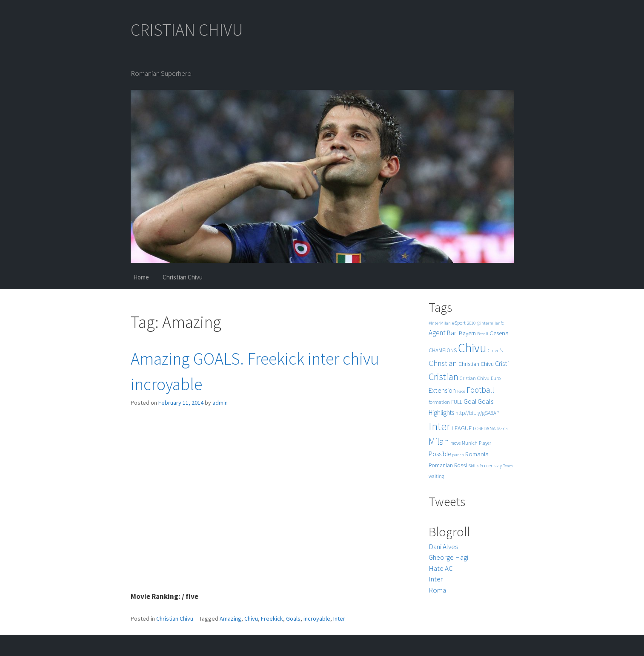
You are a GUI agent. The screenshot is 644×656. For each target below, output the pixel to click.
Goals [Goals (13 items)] (485, 401)
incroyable (317, 619)
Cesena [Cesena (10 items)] (499, 333)
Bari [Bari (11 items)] (452, 333)
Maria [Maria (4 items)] (502, 429)
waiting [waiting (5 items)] (436, 476)
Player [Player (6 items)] (485, 443)
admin (220, 403)
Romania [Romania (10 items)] (477, 454)
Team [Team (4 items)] (508, 466)
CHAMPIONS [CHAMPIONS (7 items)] (443, 350)
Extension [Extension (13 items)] (442, 390)
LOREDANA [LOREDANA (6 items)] (484, 428)
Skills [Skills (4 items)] (473, 466)
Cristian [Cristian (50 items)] (444, 376)
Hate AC (441, 568)
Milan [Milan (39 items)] (439, 442)
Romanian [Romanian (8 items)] (441, 465)
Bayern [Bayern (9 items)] (467, 333)
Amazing (230, 619)
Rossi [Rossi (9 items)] (461, 465)
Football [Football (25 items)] (480, 390)
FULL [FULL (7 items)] (457, 402)
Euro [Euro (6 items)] (496, 378)
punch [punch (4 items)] (458, 455)
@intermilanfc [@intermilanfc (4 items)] (490, 323)
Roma (437, 590)
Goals (293, 619)
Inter (339, 619)
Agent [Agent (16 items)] (437, 333)
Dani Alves (443, 547)
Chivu (251, 619)
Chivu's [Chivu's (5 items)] (495, 351)
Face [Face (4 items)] (461, 391)
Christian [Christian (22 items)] (443, 363)
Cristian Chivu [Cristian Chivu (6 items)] (475, 378)
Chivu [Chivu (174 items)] (472, 348)
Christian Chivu (183, 277)
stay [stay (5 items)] (498, 466)
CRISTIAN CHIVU (187, 30)
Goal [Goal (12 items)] (470, 401)
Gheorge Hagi (448, 557)
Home (141, 277)
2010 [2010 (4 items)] (471, 323)
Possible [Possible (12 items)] (440, 454)
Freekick (272, 619)
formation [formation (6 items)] (439, 402)
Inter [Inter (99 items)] (439, 426)
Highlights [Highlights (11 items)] (441, 413)
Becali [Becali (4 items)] (483, 334)
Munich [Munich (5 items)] (470, 443)
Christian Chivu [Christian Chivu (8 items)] (476, 364)
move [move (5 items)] (455, 443)
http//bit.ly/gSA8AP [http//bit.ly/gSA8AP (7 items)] (477, 413)
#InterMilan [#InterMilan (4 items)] (440, 323)
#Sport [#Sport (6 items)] (459, 323)
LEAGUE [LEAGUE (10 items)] (462, 428)
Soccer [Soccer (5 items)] (486, 466)
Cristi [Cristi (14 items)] (502, 363)
